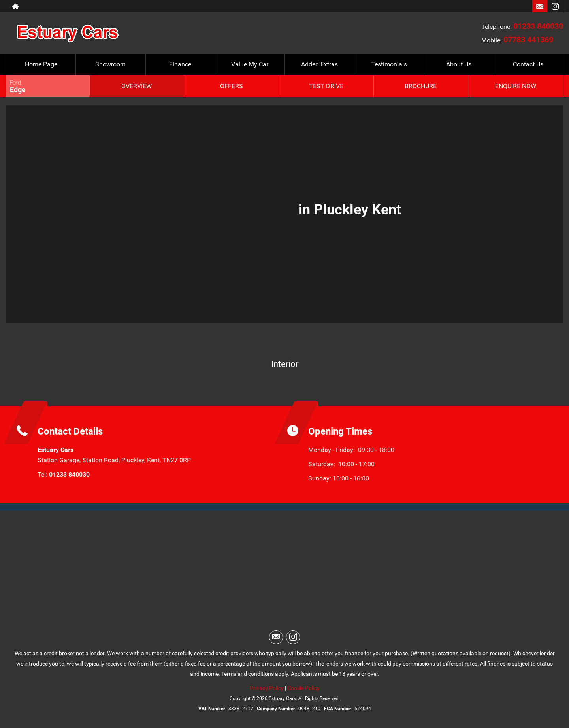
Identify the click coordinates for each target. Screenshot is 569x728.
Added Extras (319, 64)
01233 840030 (538, 26)
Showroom (110, 64)
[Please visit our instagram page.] (555, 6)
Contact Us (528, 64)
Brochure (421, 86)
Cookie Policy (303, 688)
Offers (232, 86)
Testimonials (389, 64)
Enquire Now (516, 86)
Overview (137, 86)
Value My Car (250, 64)
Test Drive (326, 86)
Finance (180, 64)
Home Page (41, 64)
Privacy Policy (267, 688)
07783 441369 (528, 40)
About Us (459, 64)
